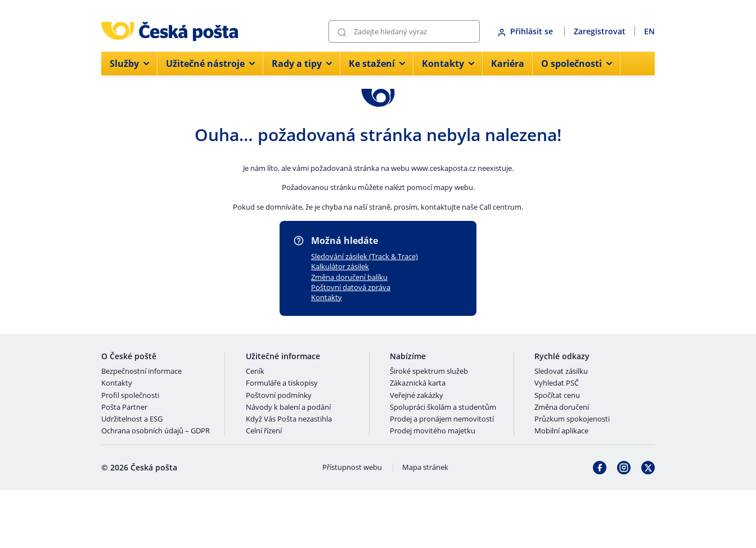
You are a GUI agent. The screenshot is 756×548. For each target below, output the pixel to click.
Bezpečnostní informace (141, 372)
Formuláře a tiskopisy (282, 383)
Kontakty (327, 297)
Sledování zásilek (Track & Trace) (364, 256)
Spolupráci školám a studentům (443, 407)
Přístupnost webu (352, 468)
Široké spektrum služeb (429, 372)
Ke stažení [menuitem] (377, 64)
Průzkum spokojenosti (572, 419)
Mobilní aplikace (561, 431)
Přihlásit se (526, 31)
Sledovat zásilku (561, 372)
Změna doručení (562, 407)
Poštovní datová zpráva (351, 287)
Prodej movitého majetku (433, 431)
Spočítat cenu (557, 396)
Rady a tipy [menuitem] (302, 64)
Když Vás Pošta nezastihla (289, 419)
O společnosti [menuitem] (577, 64)
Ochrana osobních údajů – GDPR (156, 431)
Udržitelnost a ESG (132, 419)
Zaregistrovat (600, 31)
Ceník (255, 372)
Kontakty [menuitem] (448, 64)
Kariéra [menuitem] (508, 64)
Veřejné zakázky (417, 396)
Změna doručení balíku (349, 277)
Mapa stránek (425, 468)
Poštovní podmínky (279, 396)
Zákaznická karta (418, 383)
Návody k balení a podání (288, 407)
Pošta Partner (124, 407)
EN (649, 31)
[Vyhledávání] (404, 31)
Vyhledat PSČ (557, 383)
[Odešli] (342, 32)
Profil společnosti (130, 396)
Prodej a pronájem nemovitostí (442, 419)
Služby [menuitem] (129, 64)
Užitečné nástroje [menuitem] (210, 64)
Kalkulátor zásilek (340, 266)
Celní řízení (264, 431)
